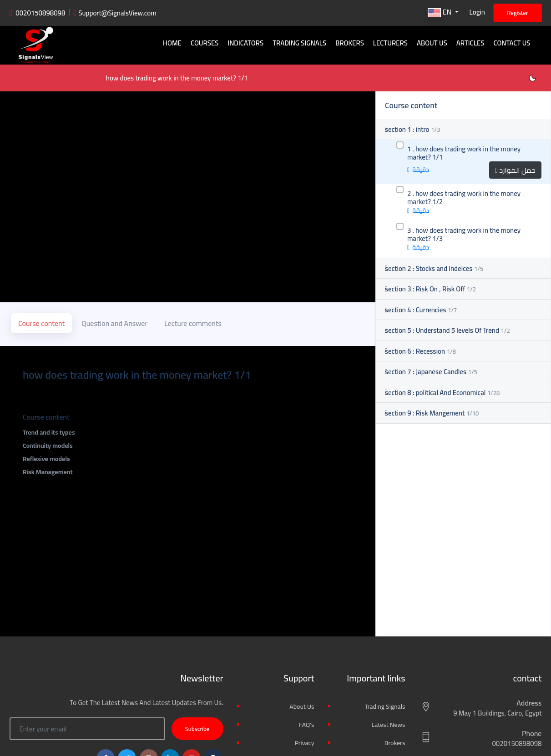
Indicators (248, 43)
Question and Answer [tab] (114, 351)
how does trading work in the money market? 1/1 (89, 109)
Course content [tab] (41, 351)
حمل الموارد (515, 201)
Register (517, 13)
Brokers (351, 43)
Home (175, 43)
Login (477, 12)
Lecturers (392, 43)
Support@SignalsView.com (117, 13)
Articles (471, 43)
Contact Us (512, 43)
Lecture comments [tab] (193, 351)
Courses (207, 43)
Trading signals (301, 43)
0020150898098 (40, 13)
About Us (433, 43)
